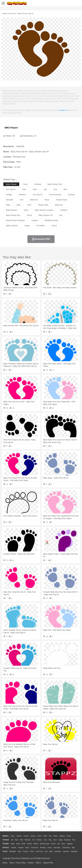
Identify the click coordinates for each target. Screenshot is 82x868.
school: (6, 847)
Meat (51, 851)
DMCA (38, 863)
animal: (6, 840)
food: (5, 851)
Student (14, 848)
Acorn (13, 836)
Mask (13, 844)
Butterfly (28, 840)
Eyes (63, 844)
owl (45, 189)
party (25, 184)
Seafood (66, 851)
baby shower (11, 184)
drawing (71, 195)
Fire (50, 836)
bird (65, 189)
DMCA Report (11, 128)
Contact (31, 863)
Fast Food (39, 851)
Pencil (50, 848)
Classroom (34, 848)
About (5, 863)
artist (29, 205)
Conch (39, 836)
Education (57, 848)
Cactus (33, 836)
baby (8, 205)
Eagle (61, 840)
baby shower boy (13, 215)
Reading (43, 848)
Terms (12, 863)
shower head (62, 200)
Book (27, 848)
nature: (6, 836)
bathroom (34, 200)
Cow (45, 840)
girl (61, 215)
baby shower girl (46, 215)
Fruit (46, 851)
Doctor (53, 844)
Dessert (26, 851)
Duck (55, 840)
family (29, 844)
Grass (69, 836)
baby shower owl (55, 184)
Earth (45, 836)
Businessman (45, 844)
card (24, 189)
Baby (18, 844)
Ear (59, 844)
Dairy (19, 851)
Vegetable (74, 851)
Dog (50, 840)
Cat (33, 840)
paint (35, 189)
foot (55, 189)
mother (36, 844)
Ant (12, 840)
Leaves (26, 836)
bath (19, 205)
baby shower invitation (44, 210)
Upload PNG (48, 863)
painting (38, 184)
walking (70, 844)
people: (6, 844)
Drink (32, 851)
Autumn (19, 836)
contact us (63, 110)
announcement (55, 195)
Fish (74, 840)
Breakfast (13, 851)
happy (27, 226)
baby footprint (12, 226)
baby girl (59, 205)
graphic (35, 220)
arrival (54, 226)
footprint (64, 210)
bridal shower (12, 210)
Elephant (67, 840)
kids (22, 200)
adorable (10, 200)
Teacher (21, 848)
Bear (17, 840)
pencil (29, 215)
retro (26, 210)
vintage (9, 195)
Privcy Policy (21, 863)
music (47, 200)
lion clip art (37, 195)
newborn (22, 195)
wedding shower (51, 220)
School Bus (66, 848)
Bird (21, 840)
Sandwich (58, 851)
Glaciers (62, 836)
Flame (55, 836)
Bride (23, 844)
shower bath (43, 205)
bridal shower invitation (15, 220)
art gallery (41, 226)
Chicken (39, 840)
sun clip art (11, 189)
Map (73, 848)
